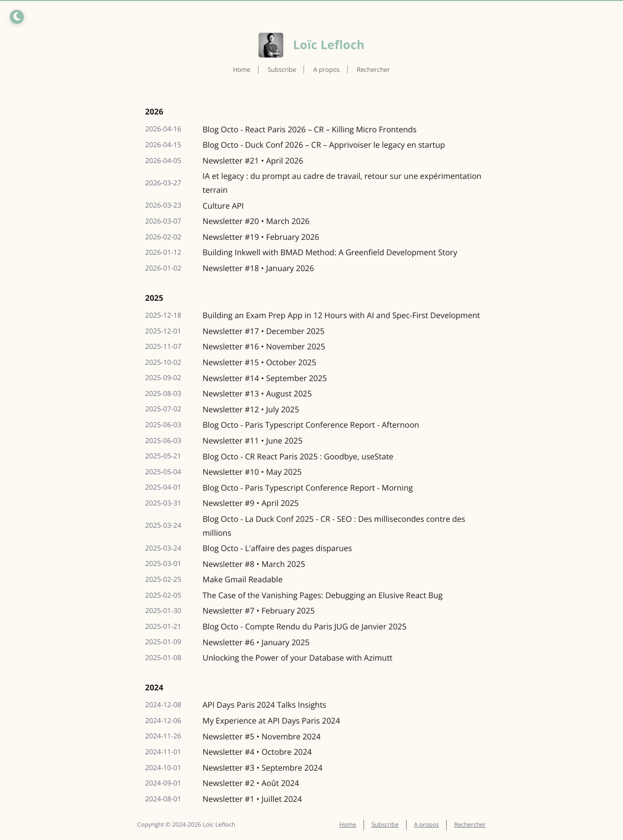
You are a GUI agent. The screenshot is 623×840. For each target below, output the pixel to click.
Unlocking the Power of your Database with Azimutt (298, 658)
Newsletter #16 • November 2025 (264, 346)
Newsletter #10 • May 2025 (252, 472)
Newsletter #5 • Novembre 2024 (262, 736)
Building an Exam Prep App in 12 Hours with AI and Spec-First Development (341, 315)
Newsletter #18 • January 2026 (258, 268)
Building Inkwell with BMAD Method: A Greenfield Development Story (330, 252)
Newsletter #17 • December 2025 (263, 331)
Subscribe (282, 69)
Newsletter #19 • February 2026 (261, 237)
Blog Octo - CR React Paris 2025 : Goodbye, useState (298, 456)
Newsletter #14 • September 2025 (265, 378)
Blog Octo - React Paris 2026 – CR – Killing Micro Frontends (310, 129)
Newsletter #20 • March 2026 (256, 221)
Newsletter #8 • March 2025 (254, 564)
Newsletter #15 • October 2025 (260, 362)
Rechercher (373, 69)
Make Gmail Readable (243, 579)
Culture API (223, 206)
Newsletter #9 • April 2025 (251, 503)
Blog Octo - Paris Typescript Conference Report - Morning (308, 488)
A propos (327, 69)
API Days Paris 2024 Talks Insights (264, 705)
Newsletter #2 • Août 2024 (251, 783)
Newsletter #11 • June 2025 (253, 441)
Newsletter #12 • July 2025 (251, 409)
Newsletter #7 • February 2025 (259, 611)
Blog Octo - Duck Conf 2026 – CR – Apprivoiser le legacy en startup (324, 145)
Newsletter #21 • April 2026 (253, 161)
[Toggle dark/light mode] (17, 17)
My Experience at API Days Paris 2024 (271, 721)
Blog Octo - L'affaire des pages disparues (277, 548)
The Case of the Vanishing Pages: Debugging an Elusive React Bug (323, 595)
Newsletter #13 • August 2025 (257, 393)
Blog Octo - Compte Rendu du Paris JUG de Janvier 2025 (305, 626)
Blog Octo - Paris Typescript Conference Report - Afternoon (311, 425)
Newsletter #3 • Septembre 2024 (262, 768)
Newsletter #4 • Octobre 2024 (257, 752)
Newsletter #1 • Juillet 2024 (252, 799)
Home (242, 69)
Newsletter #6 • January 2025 (256, 642)
